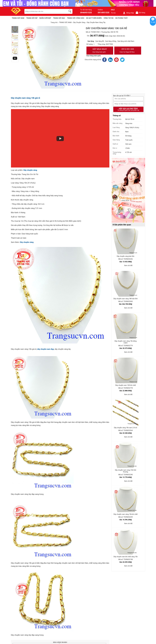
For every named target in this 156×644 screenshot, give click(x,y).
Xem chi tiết (128, 265)
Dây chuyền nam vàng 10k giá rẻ (26, 98)
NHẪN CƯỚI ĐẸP (45, 18)
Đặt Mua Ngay (100, 51)
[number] (95, 44)
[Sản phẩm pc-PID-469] (128, 190)
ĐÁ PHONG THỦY (122, 18)
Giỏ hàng (140, 13)
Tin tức (113, 13)
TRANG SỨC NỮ (32, 18)
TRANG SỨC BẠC (59, 18)
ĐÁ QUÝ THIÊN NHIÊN (94, 18)
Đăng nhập (128, 13)
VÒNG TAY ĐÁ (109, 18)
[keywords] (45, 11)
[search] (70, 11)
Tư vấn (153, 22)
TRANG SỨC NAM (18, 18)
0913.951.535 (128, 51)
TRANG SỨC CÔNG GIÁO (76, 18)
